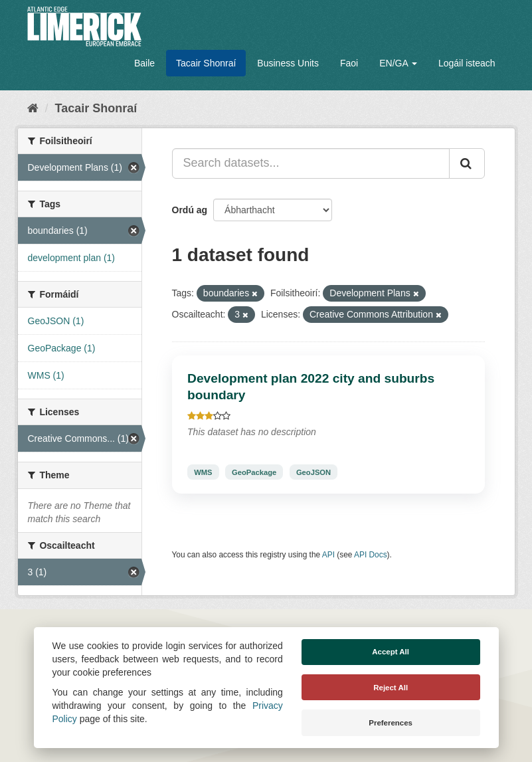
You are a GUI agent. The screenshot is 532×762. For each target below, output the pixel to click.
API (328, 555)
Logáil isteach (467, 63)
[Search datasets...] (311, 163)
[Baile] (33, 108)
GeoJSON (313, 472)
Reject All (391, 688)
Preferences (391, 723)
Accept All (391, 652)
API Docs (371, 555)
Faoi (349, 63)
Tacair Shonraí (206, 63)
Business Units (288, 63)
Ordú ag (190, 210)
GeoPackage (254, 472)
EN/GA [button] (398, 63)
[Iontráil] (467, 163)
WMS (203, 472)
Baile (144, 63)
